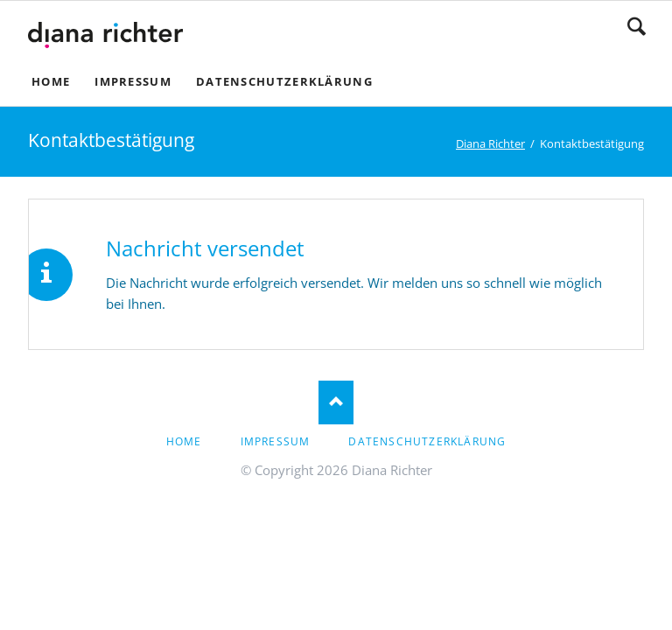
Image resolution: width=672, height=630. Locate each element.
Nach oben (336, 402)
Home (184, 441)
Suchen (637, 26)
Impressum (276, 441)
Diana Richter (490, 143)
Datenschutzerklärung (427, 441)
